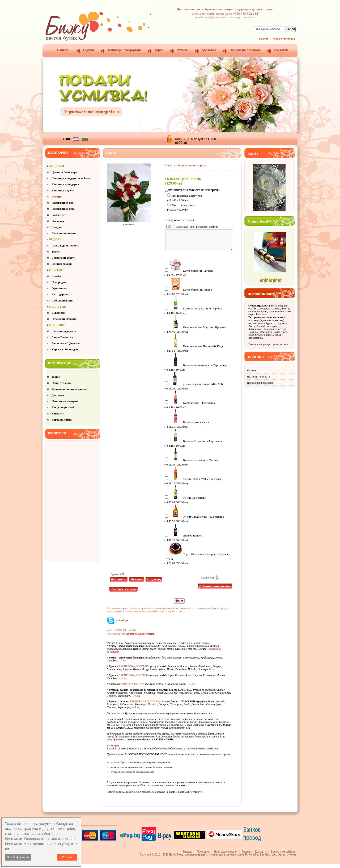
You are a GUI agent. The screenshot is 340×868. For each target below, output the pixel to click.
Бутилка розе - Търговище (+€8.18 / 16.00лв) (190, 409)
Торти (159, 50)
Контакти (281, 50)
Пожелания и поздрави (260, 383)
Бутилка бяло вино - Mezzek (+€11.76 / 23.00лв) (191, 466)
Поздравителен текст (181, 220)
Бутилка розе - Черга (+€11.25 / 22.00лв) (187, 428)
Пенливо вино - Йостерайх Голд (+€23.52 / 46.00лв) (194, 352)
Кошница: (183, 139)
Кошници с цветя (63, 190)
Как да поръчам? (63, 407)
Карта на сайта (62, 420)
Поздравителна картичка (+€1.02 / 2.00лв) (185, 198)
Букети (89, 50)
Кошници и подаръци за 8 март (72, 178)
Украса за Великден (65, 349)
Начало (264, 39)
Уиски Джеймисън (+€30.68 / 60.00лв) (185, 504)
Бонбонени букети (63, 258)
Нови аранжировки (226, 856)
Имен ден (58, 221)
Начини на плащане (245, 50)
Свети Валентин (62, 337)
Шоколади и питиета (65, 245)
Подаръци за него (63, 209)
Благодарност (61, 294)
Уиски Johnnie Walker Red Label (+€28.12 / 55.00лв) (193, 485)
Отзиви (182, 50)
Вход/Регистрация (284, 39)
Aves (293, 859)
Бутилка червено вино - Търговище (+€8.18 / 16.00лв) (196, 371)
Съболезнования (62, 300)
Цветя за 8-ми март (64, 172)
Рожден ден (59, 215)
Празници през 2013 (258, 377)
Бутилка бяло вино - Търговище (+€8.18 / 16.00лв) (194, 447)
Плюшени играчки (64, 319)
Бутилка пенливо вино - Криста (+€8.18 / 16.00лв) (193, 314)
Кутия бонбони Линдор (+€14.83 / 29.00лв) (188, 295)
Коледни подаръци (64, 331)
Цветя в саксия (62, 264)
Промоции (203, 856)
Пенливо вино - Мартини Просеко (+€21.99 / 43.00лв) (195, 333)
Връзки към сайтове (283, 856)
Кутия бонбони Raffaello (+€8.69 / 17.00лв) (189, 277)
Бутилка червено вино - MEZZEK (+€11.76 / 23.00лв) (194, 390)
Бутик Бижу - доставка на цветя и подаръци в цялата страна (206, 859)
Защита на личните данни (69, 389)
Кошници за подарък (65, 184)
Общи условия (61, 383)
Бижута (57, 227)
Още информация (18, 857)
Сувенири (58, 313)
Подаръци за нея (63, 203)
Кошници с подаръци (124, 50)
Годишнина (59, 288)
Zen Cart (265, 859)
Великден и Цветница (66, 343)
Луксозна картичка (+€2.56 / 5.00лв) (181, 207)
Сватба (56, 276)
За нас (56, 377)
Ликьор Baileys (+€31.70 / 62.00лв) (183, 541)
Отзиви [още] (258, 221)
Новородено (59, 282)
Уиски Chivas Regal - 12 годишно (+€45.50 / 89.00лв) (194, 523)
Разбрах (67, 857)
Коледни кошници (64, 233)
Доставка (209, 50)
